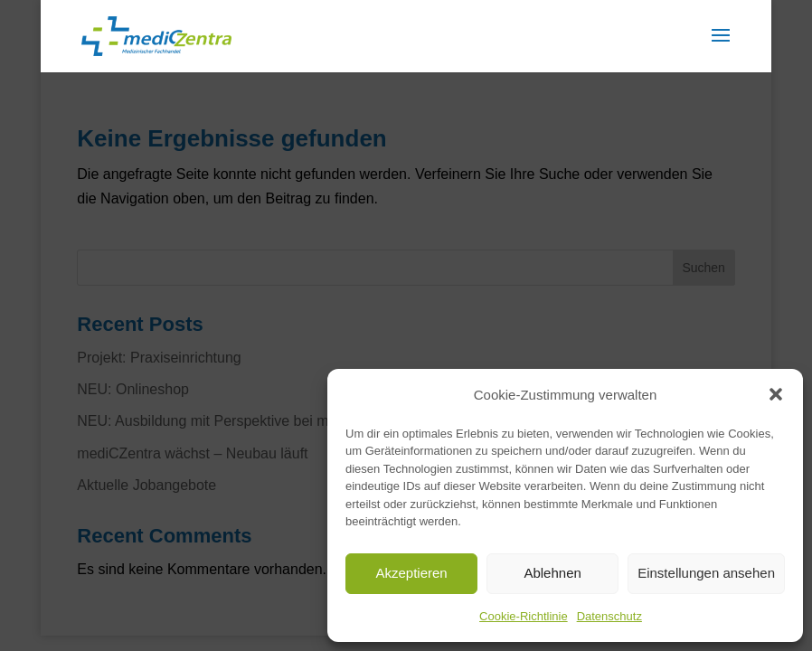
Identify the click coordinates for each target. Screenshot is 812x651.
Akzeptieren (411, 573)
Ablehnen (552, 573)
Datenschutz (609, 616)
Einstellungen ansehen (706, 573)
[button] (776, 394)
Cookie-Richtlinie (524, 616)
